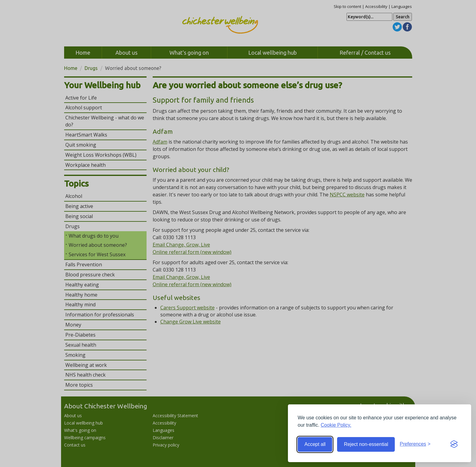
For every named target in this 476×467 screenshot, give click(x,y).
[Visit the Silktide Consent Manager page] (454, 444)
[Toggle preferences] (415, 444)
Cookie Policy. (336, 425)
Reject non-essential (366, 444)
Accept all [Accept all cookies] (315, 444)
